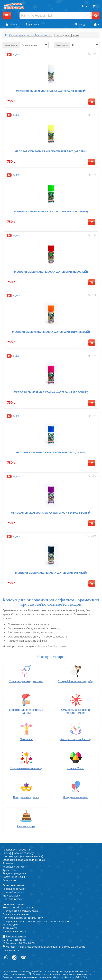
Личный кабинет (13, 892)
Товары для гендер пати (18, 849)
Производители (12, 899)
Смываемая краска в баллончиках (30, 35)
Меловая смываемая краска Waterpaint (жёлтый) (51, 151)
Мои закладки (11, 895)
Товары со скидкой (14, 889)
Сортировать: (11, 45)
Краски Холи (10, 870)
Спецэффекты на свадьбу (18, 853)
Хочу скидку (10, 924)
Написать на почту (14, 931)
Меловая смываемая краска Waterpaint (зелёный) (51, 211)
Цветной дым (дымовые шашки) (23, 856)
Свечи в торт (11, 880)
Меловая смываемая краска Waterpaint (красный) (51, 272)
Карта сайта (10, 928)
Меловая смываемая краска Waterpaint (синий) (51, 452)
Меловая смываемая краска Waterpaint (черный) (51, 573)
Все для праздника (14, 873)
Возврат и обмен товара (18, 907)
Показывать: (62, 45)
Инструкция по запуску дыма (21, 911)
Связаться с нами (13, 885)
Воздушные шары (14, 877)
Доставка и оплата (14, 904)
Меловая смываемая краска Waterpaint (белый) (51, 91)
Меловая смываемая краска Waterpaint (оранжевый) (51, 332)
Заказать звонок (16, 936)
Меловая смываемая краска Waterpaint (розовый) (51, 392)
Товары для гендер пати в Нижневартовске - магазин (36, 921)
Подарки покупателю (16, 914)
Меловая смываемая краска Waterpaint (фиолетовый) (51, 513)
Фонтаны (8, 863)
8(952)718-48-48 (14, 940)
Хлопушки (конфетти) (16, 867)
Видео (13, 55)
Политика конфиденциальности (23, 918)
